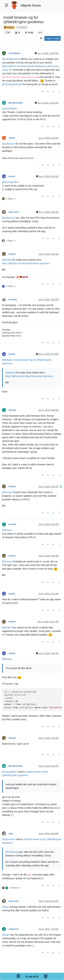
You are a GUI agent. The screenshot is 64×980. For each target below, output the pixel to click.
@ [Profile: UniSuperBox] (10, 182)
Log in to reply (52, 38)
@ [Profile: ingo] (6, 907)
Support (9, 27)
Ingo (11, 834)
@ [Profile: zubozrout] (9, 144)
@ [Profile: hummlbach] (9, 109)
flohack (12, 254)
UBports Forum (31, 5)
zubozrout (14, 929)
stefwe (12, 138)
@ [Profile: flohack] (7, 360)
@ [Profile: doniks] (7, 260)
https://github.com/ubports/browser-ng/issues (26, 263)
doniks (12, 176)
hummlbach (14, 53)
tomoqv (12, 410)
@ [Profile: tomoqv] (7, 492)
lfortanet (13, 300)
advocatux (14, 212)
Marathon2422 (16, 103)
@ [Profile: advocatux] (9, 839)
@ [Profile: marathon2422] (11, 59)
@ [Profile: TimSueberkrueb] (12, 84)
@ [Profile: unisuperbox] (10, 772)
